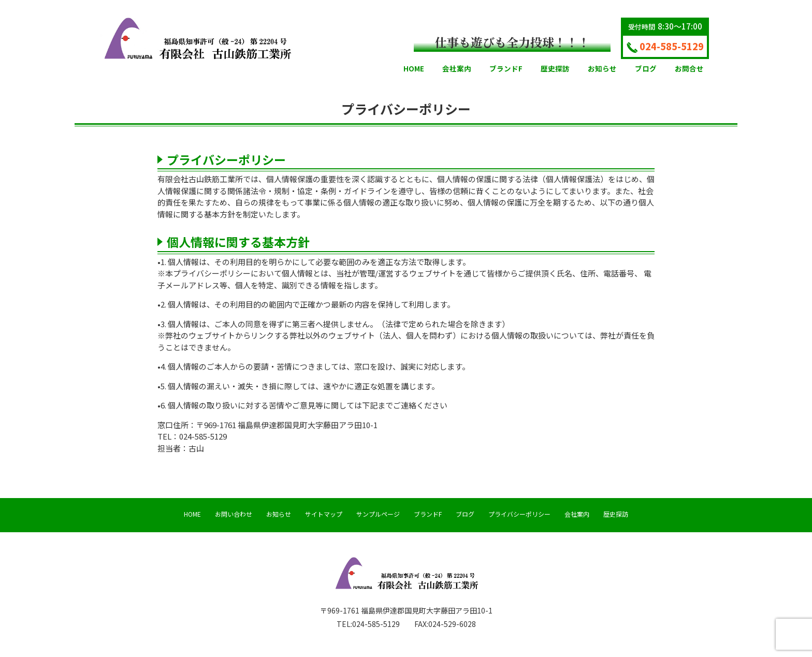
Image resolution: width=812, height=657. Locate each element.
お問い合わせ (234, 514)
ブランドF (428, 514)
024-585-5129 (665, 46)
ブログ (465, 514)
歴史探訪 (616, 514)
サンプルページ (378, 514)
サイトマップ (324, 514)
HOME (192, 514)
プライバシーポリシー (519, 514)
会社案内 (577, 514)
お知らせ (279, 514)
